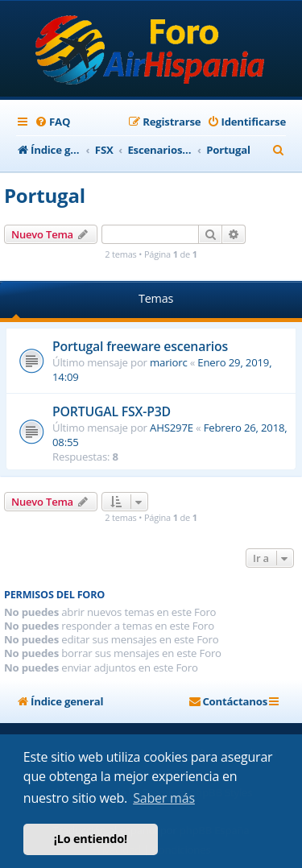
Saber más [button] (164, 798)
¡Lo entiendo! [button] (91, 839)
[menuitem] (52, 122)
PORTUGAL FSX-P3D (112, 411)
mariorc (169, 362)
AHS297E (172, 428)
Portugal (45, 195)
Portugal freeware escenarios (140, 346)
